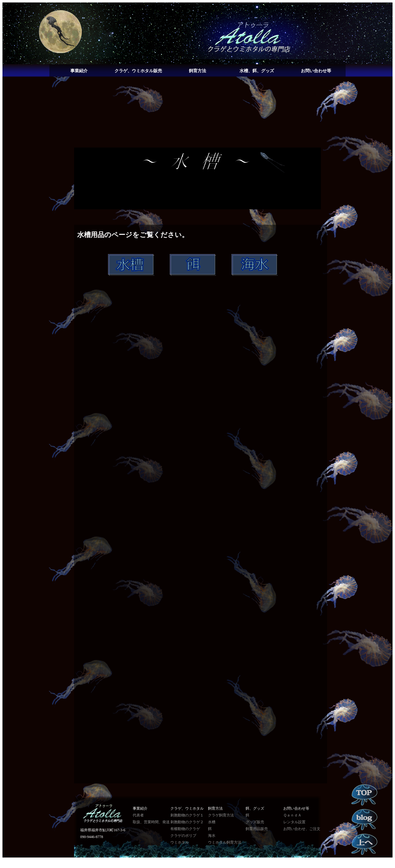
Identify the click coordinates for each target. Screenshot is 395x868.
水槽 (212, 822)
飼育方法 (197, 71)
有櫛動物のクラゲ (185, 829)
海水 (212, 836)
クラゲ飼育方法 (221, 815)
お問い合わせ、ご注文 (302, 829)
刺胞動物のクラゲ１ (187, 815)
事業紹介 (79, 71)
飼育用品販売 (257, 829)
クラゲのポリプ (183, 836)
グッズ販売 (255, 822)
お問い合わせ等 (316, 71)
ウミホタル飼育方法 (225, 842)
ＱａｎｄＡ (292, 815)
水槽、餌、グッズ (257, 71)
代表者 (138, 815)
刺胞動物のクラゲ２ (187, 822)
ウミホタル (180, 842)
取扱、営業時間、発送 (151, 822)
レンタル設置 (294, 822)
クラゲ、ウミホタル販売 (138, 71)
